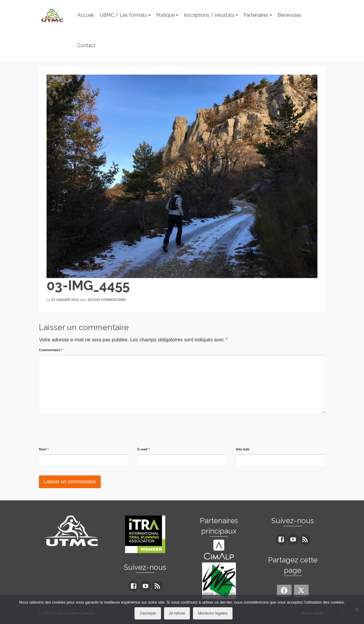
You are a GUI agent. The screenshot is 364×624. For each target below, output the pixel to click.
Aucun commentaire (107, 300)
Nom (44, 449)
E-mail (143, 449)
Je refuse (177, 613)
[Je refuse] (356, 609)
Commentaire (51, 350)
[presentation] (85, 431)
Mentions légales (213, 613)
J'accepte (148, 613)
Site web (243, 449)
